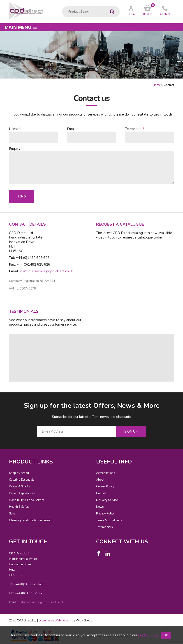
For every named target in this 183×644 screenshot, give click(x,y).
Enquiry (15, 149)
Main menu (21, 27)
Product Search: (62, 6)
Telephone (133, 129)
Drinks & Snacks (20, 486)
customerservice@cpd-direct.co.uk (47, 271)
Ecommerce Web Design (55, 621)
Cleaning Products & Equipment (30, 520)
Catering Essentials (22, 480)
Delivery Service (107, 500)
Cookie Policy (105, 486)
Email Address (0, 397)
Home (157, 85)
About (100, 480)
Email (71, 129)
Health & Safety (19, 507)
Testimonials (104, 527)
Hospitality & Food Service (27, 500)
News (100, 507)
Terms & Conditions (109, 520)
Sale (12, 514)
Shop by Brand (19, 473)
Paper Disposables (22, 493)
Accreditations (106, 473)
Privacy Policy (105, 514)
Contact (101, 493)
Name (14, 129)
